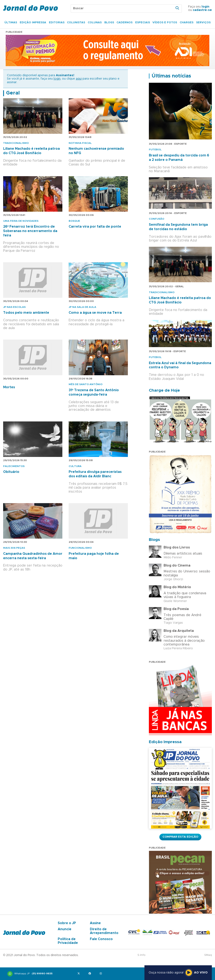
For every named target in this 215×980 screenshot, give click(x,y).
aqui (79, 79)
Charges (187, 23)
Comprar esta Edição (180, 837)
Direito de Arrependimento (104, 931)
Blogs (109, 23)
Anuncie (65, 929)
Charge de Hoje (164, 390)
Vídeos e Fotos (165, 23)
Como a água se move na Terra (95, 313)
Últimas (11, 23)
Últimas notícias (171, 76)
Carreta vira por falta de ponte (95, 227)
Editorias (57, 23)
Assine (95, 923)
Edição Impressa (33, 23)
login (205, 7)
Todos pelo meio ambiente (26, 313)
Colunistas (76, 23)
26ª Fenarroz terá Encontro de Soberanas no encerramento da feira (30, 231)
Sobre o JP (67, 923)
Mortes (9, 387)
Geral (13, 93)
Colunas (95, 23)
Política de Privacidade (68, 941)
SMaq (208, 955)
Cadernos (125, 23)
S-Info (142, 955)
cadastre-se (202, 10)
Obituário (11, 472)
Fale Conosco (101, 939)
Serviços (203, 23)
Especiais (143, 23)
